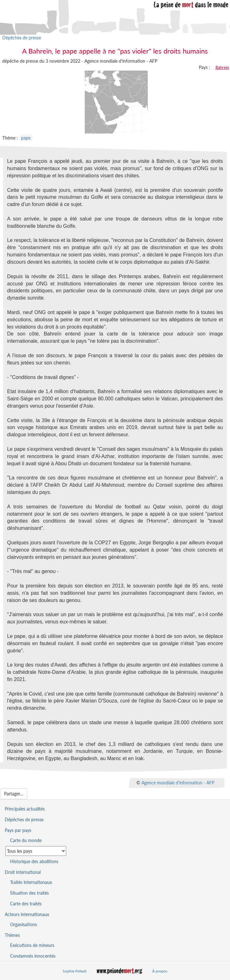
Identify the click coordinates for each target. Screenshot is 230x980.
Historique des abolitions (34, 861)
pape (26, 138)
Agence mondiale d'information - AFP (178, 783)
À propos (160, 971)
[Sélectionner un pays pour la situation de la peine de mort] (36, 851)
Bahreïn (222, 67)
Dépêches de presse (22, 38)
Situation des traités (29, 893)
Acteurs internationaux (27, 914)
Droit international (23, 872)
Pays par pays (18, 830)
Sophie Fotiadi (75, 971)
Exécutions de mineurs (32, 945)
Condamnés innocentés (33, 956)
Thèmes (12, 935)
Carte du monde (26, 840)
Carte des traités (26, 904)
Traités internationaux (31, 882)
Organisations (23, 924)
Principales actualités (25, 809)
